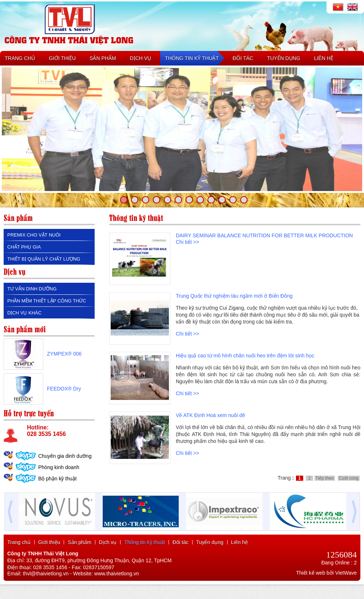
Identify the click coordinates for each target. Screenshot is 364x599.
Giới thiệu (49, 542)
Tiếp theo (325, 478)
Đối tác (181, 542)
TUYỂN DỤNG (284, 58)
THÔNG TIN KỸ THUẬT (192, 58)
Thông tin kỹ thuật (145, 542)
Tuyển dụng (210, 542)
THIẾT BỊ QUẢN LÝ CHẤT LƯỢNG (44, 259)
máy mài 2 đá (202, 534)
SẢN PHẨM (103, 58)
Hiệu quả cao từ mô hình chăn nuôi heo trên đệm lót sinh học (245, 356)
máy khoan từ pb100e (233, 534)
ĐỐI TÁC (243, 58)
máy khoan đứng (130, 534)
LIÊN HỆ (324, 58)
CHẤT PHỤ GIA (24, 247)
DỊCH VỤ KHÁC (24, 313)
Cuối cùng (349, 478)
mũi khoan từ (69, 534)
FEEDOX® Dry (64, 389)
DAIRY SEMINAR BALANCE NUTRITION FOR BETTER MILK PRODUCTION (264, 235)
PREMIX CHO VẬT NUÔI (34, 235)
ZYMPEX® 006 (64, 354)
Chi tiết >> (187, 242)
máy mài (182, 534)
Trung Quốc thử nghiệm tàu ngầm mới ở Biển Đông (234, 296)
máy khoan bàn (20, 534)
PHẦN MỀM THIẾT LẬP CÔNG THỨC (47, 301)
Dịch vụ (108, 542)
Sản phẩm (79, 542)
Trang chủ (19, 542)
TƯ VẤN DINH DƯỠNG (32, 289)
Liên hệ (240, 542)
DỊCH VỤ (141, 58)
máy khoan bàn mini (98, 534)
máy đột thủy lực (160, 534)
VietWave (346, 573)
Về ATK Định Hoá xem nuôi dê (210, 415)
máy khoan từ (45, 534)
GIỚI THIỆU (62, 58)
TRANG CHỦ (20, 58)
